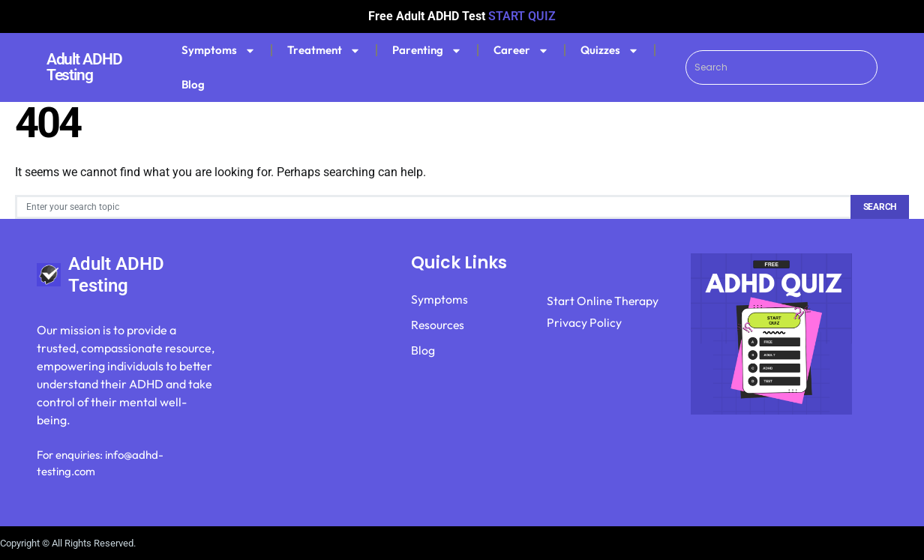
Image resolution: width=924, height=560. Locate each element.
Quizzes (610, 51)
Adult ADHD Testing (85, 67)
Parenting (427, 51)
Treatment (324, 51)
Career (521, 51)
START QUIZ (522, 16)
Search (880, 207)
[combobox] (782, 67)
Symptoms (219, 51)
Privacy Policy (584, 324)
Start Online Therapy (603, 301)
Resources (438, 325)
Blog (193, 84)
